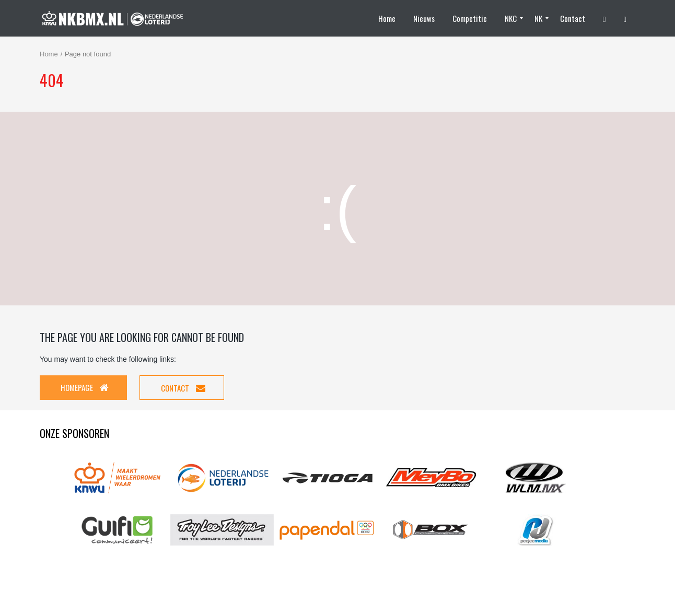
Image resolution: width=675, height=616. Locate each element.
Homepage (85, 387)
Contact (183, 388)
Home (49, 54)
